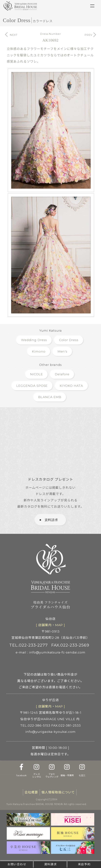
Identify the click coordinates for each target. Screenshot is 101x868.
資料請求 (51, 864)
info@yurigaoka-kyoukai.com (50, 732)
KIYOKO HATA (71, 386)
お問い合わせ (17, 864)
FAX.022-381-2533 (66, 725)
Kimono (39, 351)
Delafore (62, 374)
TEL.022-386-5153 (35, 725)
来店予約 (84, 864)
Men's (63, 351)
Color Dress (69, 340)
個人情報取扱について (58, 792)
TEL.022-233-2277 (28, 645)
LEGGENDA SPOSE (32, 386)
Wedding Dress (34, 340)
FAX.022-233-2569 (70, 645)
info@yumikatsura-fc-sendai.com (57, 652)
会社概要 (31, 792)
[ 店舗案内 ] (50, 625)
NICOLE (37, 374)
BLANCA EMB (50, 397)
